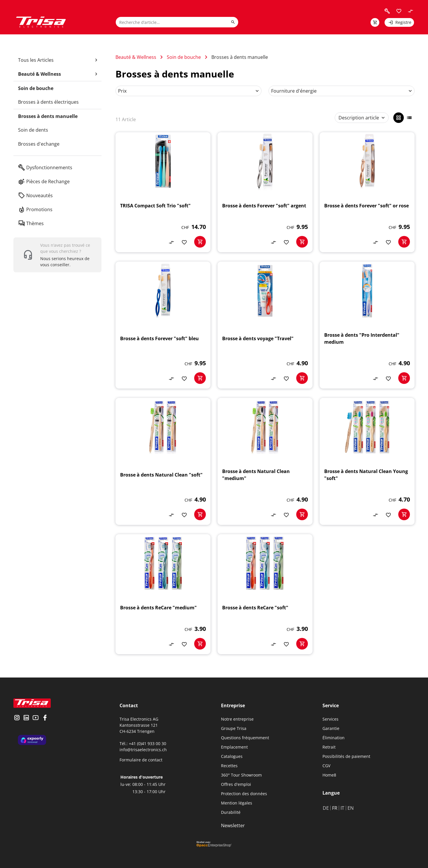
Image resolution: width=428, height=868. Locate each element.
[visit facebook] (45, 718)
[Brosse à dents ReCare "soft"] (265, 594)
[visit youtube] (36, 718)
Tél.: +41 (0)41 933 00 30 (143, 743)
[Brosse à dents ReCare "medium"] (163, 594)
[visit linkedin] (26, 718)
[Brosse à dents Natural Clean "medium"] (265, 461)
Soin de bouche (184, 57)
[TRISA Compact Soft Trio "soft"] (163, 192)
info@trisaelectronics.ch (143, 750)
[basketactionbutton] (200, 242)
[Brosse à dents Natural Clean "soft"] (163, 461)
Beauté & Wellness (136, 57)
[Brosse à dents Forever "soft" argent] (265, 192)
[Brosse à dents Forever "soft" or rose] (367, 192)
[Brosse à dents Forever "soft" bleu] (163, 325)
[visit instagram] (17, 718)
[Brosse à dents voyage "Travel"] (265, 325)
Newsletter (233, 825)
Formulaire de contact (141, 760)
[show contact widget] (57, 255)
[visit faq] (387, 11)
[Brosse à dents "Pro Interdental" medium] (367, 325)
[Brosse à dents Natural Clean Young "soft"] (367, 461)
